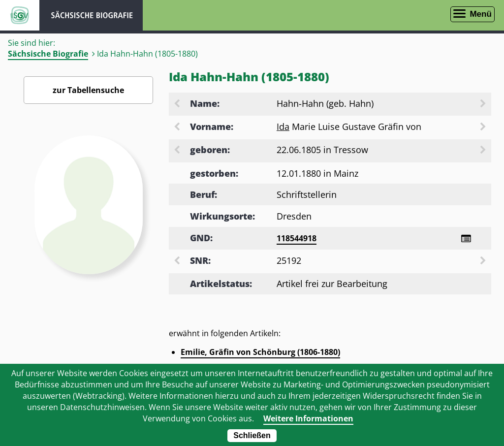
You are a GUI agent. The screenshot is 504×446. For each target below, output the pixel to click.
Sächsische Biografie (48, 54)
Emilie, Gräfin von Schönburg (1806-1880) (260, 352)
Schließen (252, 435)
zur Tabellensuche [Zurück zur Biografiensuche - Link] (88, 90)
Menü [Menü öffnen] (480, 14)
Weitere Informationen (308, 418)
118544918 (297, 238)
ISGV (20, 15)
